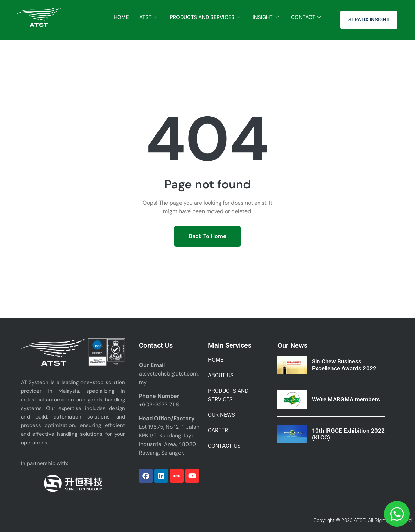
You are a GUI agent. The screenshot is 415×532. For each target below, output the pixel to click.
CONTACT (306, 17)
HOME (121, 17)
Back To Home (207, 236)
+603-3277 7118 (159, 405)
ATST (148, 17)
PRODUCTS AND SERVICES (205, 17)
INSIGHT (266, 17)
